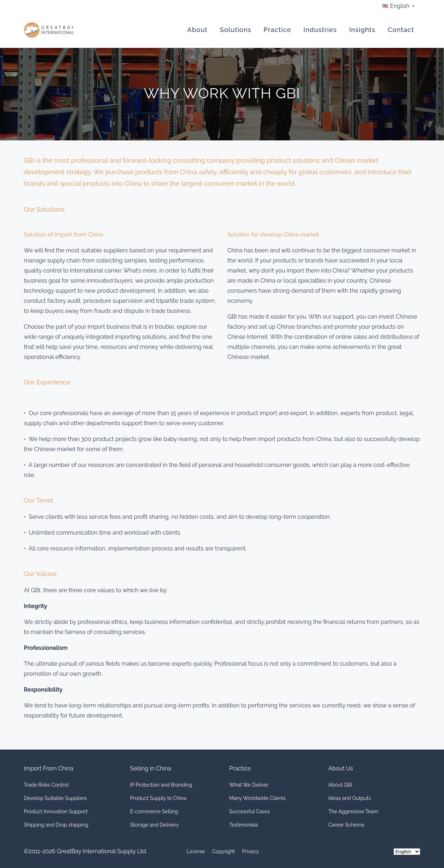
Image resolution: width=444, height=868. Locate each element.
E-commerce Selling (154, 811)
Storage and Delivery (154, 825)
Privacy (251, 851)
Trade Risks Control (46, 785)
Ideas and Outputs (350, 798)
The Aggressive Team (353, 811)
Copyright (224, 851)
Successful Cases (250, 811)
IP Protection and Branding (161, 785)
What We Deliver (249, 785)
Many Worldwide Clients (257, 798)
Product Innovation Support (56, 811)
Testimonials (244, 825)
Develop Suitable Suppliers (55, 798)
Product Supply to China (158, 798)
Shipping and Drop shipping (56, 825)
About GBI (340, 785)
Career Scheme (346, 825)
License (196, 851)
